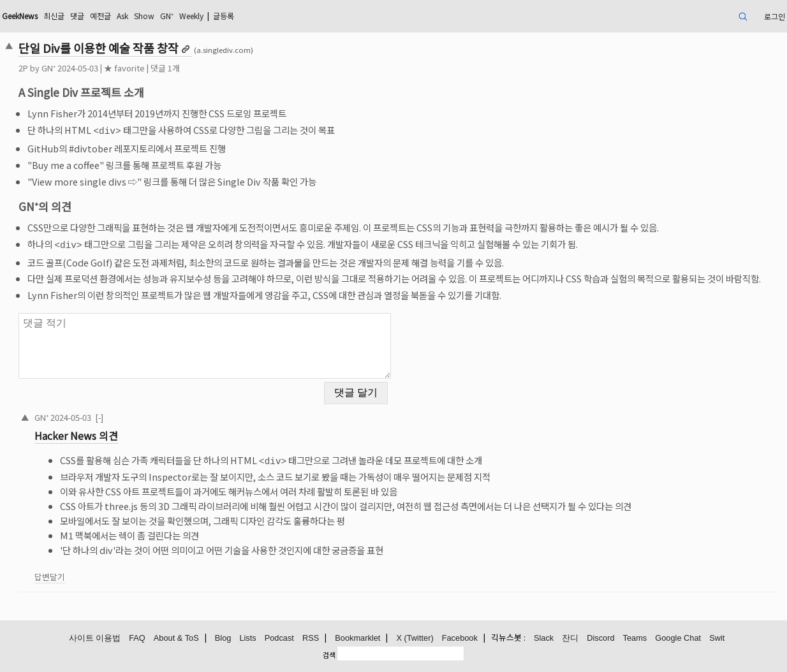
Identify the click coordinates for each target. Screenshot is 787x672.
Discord (600, 638)
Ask (122, 16)
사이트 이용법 (95, 638)
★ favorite (124, 68)
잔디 (570, 638)
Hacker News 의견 (76, 433)
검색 (329, 655)
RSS (311, 638)
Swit (717, 638)
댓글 (77, 16)
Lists (247, 638)
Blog (223, 638)
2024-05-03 (71, 415)
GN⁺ (167, 16)
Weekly (191, 16)
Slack (544, 638)
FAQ (137, 638)
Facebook (460, 638)
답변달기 (50, 573)
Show (144, 16)
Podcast (279, 638)
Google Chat (678, 638)
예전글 (100, 16)
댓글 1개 (165, 68)
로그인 (775, 16)
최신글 (54, 16)
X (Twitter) (415, 638)
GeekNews (20, 16)
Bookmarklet (357, 638)
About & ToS (176, 638)
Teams (635, 638)
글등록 (224, 16)
